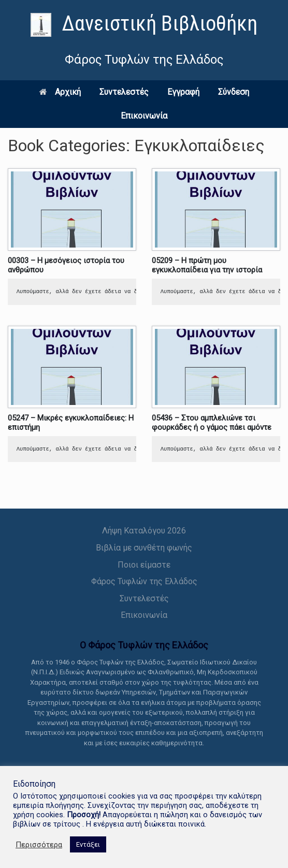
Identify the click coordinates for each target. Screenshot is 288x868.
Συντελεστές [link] (124, 92)
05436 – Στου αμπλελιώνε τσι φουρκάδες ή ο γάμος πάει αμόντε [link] (212, 423)
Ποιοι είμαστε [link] (144, 565)
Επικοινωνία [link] (144, 116)
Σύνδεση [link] (234, 92)
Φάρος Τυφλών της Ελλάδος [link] (144, 581)
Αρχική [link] (60, 92)
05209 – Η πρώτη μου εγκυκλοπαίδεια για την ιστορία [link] (207, 265)
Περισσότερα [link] (39, 845)
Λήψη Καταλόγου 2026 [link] (144, 531)
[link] (144, 25)
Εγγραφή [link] (183, 92)
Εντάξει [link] (88, 844)
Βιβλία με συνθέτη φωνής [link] (144, 548)
